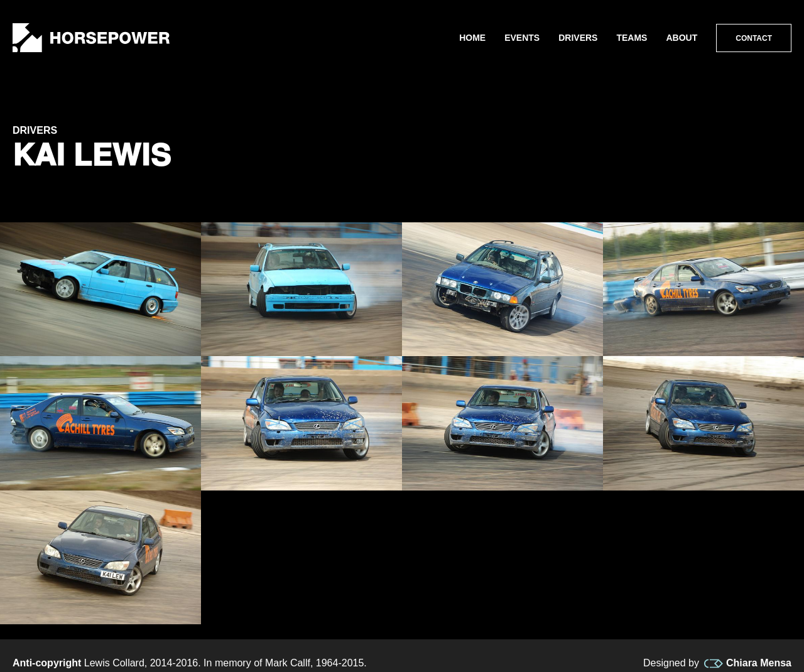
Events (522, 38)
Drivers (578, 38)
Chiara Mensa (748, 663)
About (682, 38)
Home (472, 38)
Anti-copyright (47, 663)
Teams (632, 38)
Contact (754, 38)
